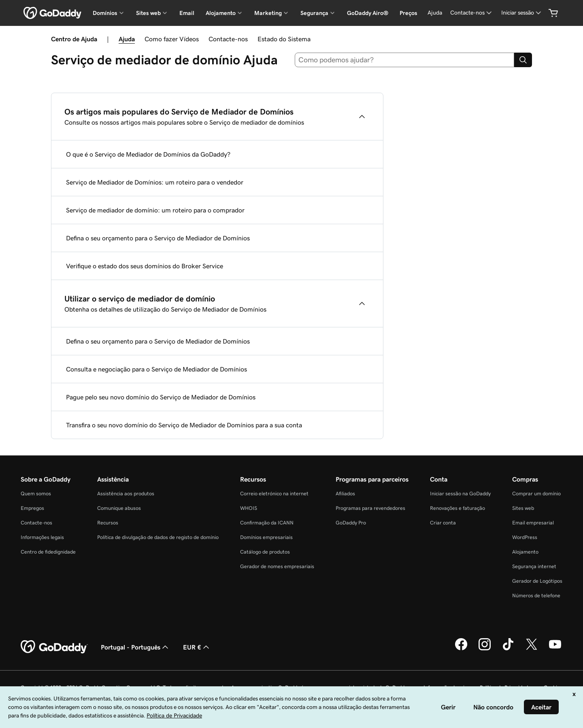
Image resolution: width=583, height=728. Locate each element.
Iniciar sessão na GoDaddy (460, 493)
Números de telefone (536, 595)
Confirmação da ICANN (267, 523)
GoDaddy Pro (351, 523)
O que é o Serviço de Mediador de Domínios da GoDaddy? (148, 154)
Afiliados (345, 493)
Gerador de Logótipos (537, 581)
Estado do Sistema (284, 39)
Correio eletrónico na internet (274, 493)
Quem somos (36, 493)
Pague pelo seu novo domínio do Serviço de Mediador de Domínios (161, 397)
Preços (409, 13)
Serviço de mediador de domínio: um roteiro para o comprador (155, 210)
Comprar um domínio (536, 493)
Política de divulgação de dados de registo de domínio (158, 537)
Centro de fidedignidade (48, 552)
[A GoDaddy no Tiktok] (508, 649)
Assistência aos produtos (126, 493)
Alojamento (525, 552)
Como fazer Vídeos (172, 39)
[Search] (523, 60)
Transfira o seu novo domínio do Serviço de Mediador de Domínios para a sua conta (184, 425)
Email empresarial (533, 523)
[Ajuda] (435, 13)
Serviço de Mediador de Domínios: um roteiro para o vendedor (155, 182)
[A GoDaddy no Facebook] (461, 649)
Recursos (108, 523)
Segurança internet (534, 566)
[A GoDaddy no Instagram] (485, 649)
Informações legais (42, 537)
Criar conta (443, 523)
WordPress (525, 537)
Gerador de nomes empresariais (277, 566)
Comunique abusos (119, 508)
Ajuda (127, 39)
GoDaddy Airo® (368, 13)
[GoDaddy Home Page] (54, 647)
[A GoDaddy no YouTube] (555, 649)
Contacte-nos (228, 39)
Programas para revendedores (370, 508)
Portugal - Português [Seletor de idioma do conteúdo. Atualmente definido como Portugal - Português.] (135, 647)
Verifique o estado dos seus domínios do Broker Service (145, 266)
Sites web (523, 508)
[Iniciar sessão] (522, 13)
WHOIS (249, 508)
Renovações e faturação (457, 508)
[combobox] (405, 60)
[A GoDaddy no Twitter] (532, 649)
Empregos (32, 508)
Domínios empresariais (266, 537)
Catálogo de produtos (265, 552)
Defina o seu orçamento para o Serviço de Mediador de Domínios (158, 238)
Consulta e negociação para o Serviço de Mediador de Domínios (156, 369)
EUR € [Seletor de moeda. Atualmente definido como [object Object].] (197, 647)
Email (187, 13)
